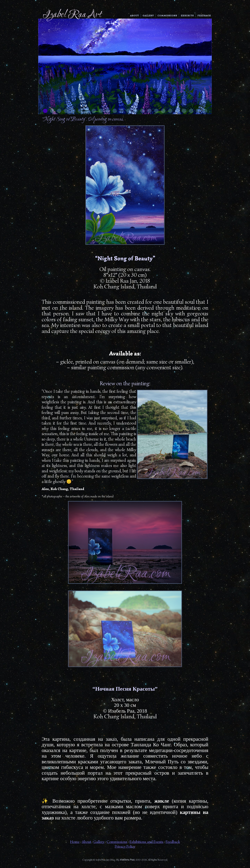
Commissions (167, 16)
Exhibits (187, 16)
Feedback (204, 16)
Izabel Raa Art (72, 15)
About (134, 16)
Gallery (148, 16)
